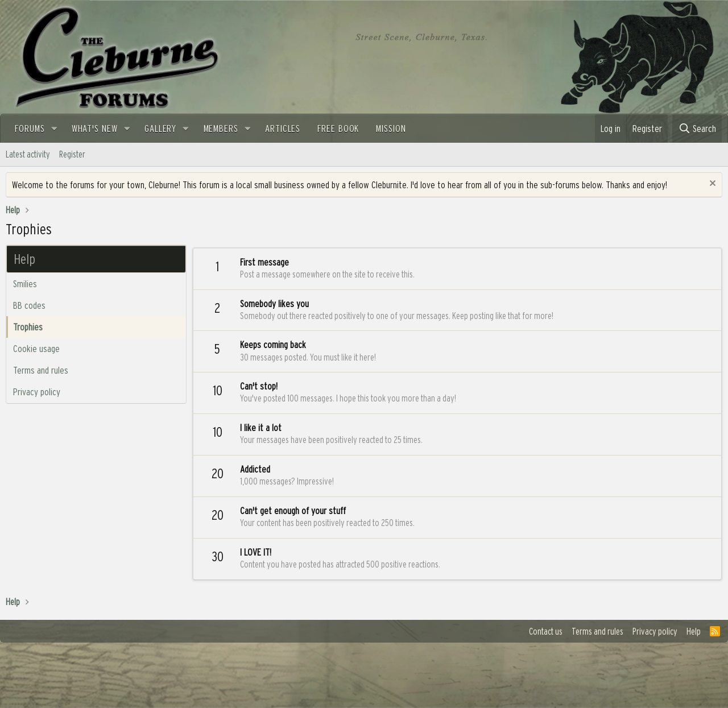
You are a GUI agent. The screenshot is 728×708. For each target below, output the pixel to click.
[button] (54, 129)
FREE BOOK (338, 128)
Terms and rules (41, 370)
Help (694, 631)
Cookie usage (36, 348)
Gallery (160, 128)
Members (221, 128)
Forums (30, 128)
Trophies (28, 327)
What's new (95, 128)
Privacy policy (37, 392)
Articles (283, 128)
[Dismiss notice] (711, 185)
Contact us (546, 631)
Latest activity (28, 154)
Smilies (25, 283)
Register (72, 154)
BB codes (29, 305)
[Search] (697, 129)
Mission (391, 128)
